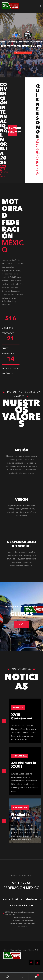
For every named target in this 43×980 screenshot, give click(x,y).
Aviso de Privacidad (22, 918)
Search (21, 976)
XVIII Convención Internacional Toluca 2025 (23, 722)
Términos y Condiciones (22, 921)
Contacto (22, 927)
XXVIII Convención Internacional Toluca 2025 (20, 913)
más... (21, 626)
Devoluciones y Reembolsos (22, 924)
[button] (13, 130)
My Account (7, 976)
